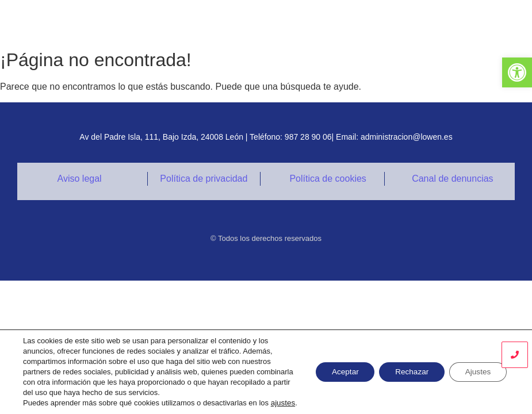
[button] (517, 72)
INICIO (207, 22)
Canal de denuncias (452, 179)
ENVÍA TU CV (488, 22)
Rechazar (407, 367)
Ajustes (476, 367)
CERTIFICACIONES (341, 22)
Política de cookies (328, 179)
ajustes (35, 403)
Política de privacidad (204, 179)
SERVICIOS (262, 22)
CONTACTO (420, 22)
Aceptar (336, 367)
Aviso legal (80, 179)
